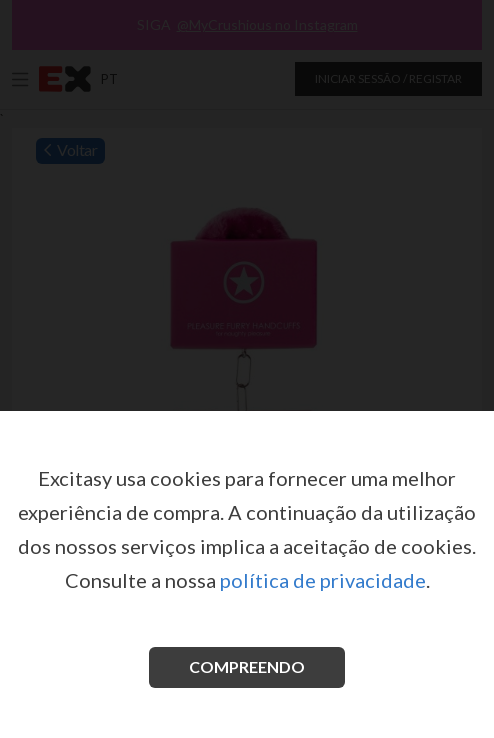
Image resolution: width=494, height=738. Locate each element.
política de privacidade (323, 580)
